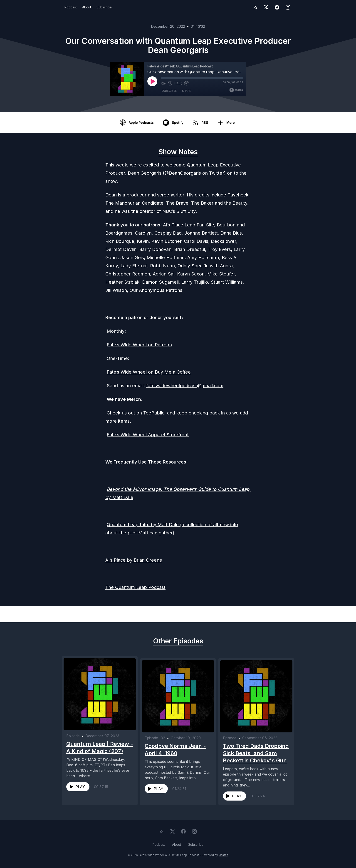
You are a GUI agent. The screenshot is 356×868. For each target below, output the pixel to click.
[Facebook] (277, 7)
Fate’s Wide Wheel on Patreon (139, 345)
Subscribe (104, 7)
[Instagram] (288, 7)
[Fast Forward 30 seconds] (186, 83)
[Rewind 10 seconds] (170, 83)
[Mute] (163, 83)
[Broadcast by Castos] (236, 90)
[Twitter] (266, 7)
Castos (223, 859)
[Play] (152, 81)
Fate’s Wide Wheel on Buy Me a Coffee (149, 372)
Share (186, 91)
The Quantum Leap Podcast (135, 587)
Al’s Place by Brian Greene (134, 560)
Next (274, 614)
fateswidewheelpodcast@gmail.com (185, 386)
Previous (85, 614)
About (87, 7)
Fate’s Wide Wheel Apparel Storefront (148, 435)
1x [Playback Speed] (178, 83)
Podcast (71, 7)
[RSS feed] (255, 7)
